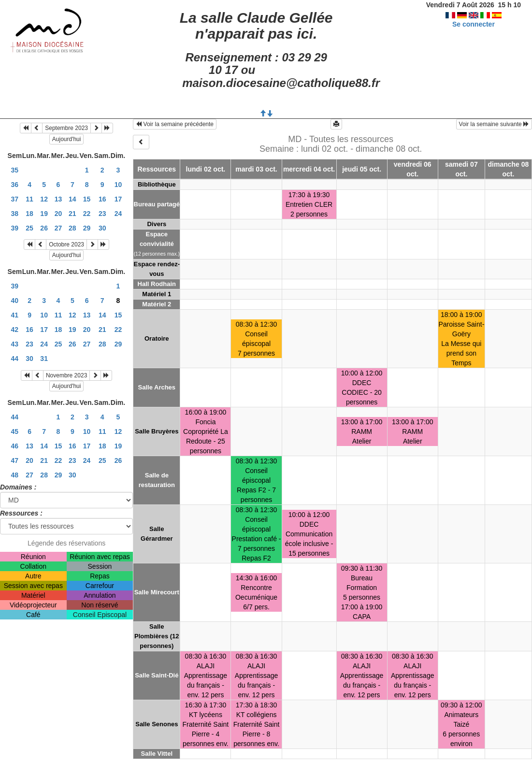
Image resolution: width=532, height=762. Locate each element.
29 (87, 228)
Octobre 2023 (66, 244)
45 (15, 431)
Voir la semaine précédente (175, 124)
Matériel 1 (157, 294)
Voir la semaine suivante (494, 124)
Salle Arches (157, 387)
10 (118, 185)
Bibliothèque (157, 184)
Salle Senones (157, 724)
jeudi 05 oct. (362, 169)
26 (44, 228)
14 (72, 199)
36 (15, 185)
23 (102, 214)
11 (29, 199)
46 (15, 446)
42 (15, 330)
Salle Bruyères (157, 431)
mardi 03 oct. (256, 169)
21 (72, 214)
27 (58, 228)
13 (58, 199)
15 (87, 199)
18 (29, 214)
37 (15, 199)
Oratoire (157, 338)
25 (29, 228)
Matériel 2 (157, 304)
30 (102, 228)
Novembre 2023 (66, 375)
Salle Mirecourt (157, 592)
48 (15, 475)
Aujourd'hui (67, 139)
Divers (157, 224)
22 (87, 214)
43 (15, 344)
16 (102, 199)
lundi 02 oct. (206, 169)
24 (118, 214)
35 (15, 170)
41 (15, 315)
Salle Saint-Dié (157, 675)
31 (44, 359)
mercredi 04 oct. (309, 169)
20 (58, 214)
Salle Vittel (157, 754)
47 (15, 460)
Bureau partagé (157, 204)
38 (15, 214)
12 (44, 199)
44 (15, 359)
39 (15, 228)
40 (15, 301)
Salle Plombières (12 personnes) (157, 636)
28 (72, 228)
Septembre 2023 (66, 128)
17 (118, 199)
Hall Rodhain (157, 284)
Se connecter (474, 24)
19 (44, 214)
